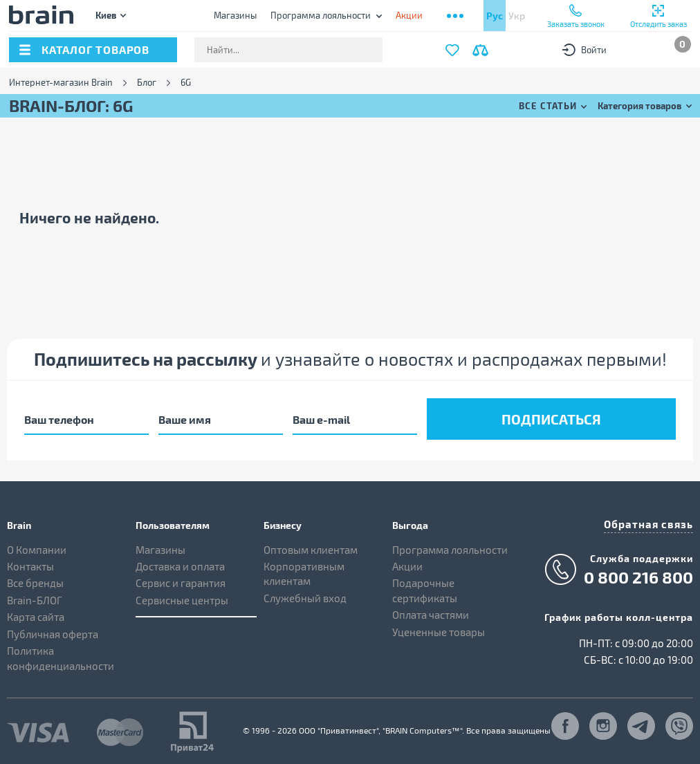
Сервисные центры (182, 597)
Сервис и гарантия (181, 580)
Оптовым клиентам (311, 546)
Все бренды (35, 580)
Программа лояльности (321, 15)
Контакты (30, 563)
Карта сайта (36, 614)
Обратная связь (652, 520)
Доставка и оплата (180, 563)
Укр (517, 16)
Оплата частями (431, 612)
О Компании (37, 546)
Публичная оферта (53, 631)
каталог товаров (95, 49)
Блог (147, 83)
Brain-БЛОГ (35, 597)
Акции (407, 563)
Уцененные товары (439, 628)
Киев (106, 15)
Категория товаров (639, 105)
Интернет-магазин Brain (61, 83)
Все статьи (548, 105)
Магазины (235, 15)
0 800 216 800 (638, 573)
